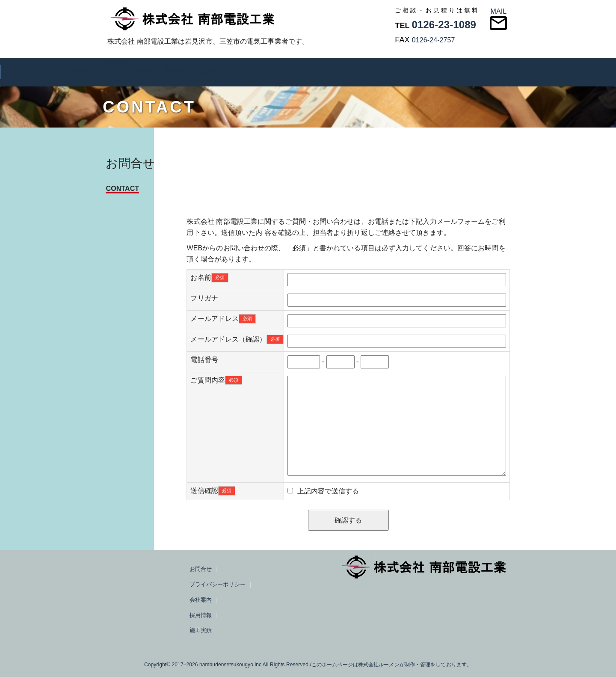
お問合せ (86, 71)
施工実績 (206, 71)
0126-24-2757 (434, 40)
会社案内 (146, 71)
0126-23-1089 (444, 25)
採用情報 (176, 71)
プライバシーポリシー (115, 72)
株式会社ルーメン (379, 665)
